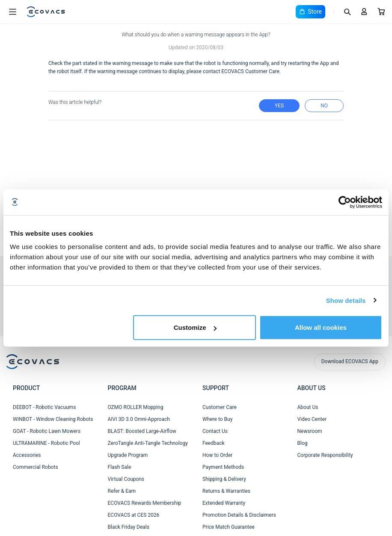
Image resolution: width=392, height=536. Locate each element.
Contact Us (215, 431)
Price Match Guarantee (229, 527)
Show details (346, 300)
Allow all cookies (321, 327)
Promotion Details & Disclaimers (239, 515)
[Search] (347, 12)
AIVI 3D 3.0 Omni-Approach (139, 419)
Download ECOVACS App (350, 361)
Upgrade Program (128, 455)
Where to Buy (217, 419)
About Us (308, 407)
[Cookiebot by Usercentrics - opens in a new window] (345, 202)
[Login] (364, 12)
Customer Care (220, 407)
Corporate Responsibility (325, 455)
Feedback (214, 443)
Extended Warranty (224, 503)
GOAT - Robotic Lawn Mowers (47, 431)
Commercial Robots (36, 467)
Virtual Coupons (126, 479)
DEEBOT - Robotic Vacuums (44, 407)
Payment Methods (223, 467)
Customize (195, 327)
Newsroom (310, 431)
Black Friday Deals (129, 527)
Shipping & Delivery (224, 479)
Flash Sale (120, 467)
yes (279, 106)
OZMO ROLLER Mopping (136, 407)
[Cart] (381, 12)
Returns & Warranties (226, 491)
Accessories (27, 455)
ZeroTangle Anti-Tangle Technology (148, 443)
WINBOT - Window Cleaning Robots (53, 419)
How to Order (217, 455)
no (324, 106)
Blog (303, 443)
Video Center (312, 419)
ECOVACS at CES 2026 (134, 515)
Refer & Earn (122, 491)
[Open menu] (12, 12)
